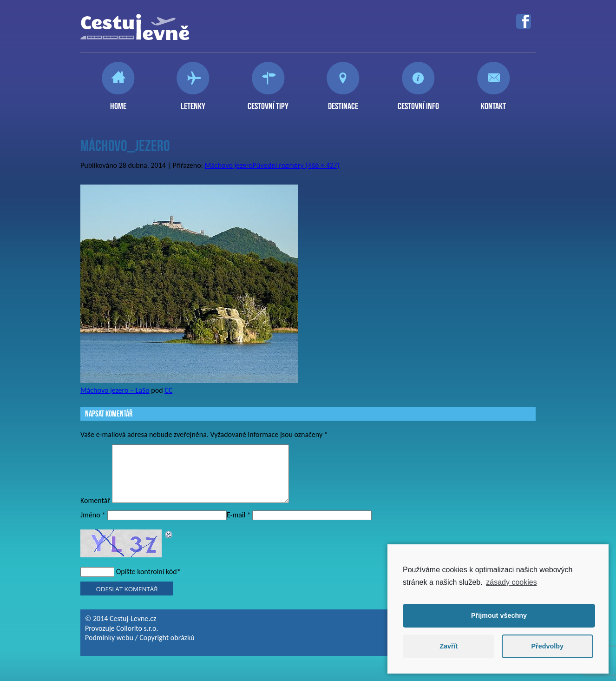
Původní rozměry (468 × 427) (296, 165)
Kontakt (493, 102)
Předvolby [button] (547, 646)
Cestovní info (418, 102)
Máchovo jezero (229, 165)
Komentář (95, 512)
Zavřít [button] (449, 646)
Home (118, 102)
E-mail (239, 526)
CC (168, 390)
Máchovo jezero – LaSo (115, 390)
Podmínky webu (109, 649)
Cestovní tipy (268, 102)
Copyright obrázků (167, 649)
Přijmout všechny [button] (499, 615)
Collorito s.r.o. (137, 639)
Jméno (93, 526)
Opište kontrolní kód (147, 583)
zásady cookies (511, 582)
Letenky (193, 102)
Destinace (343, 102)
